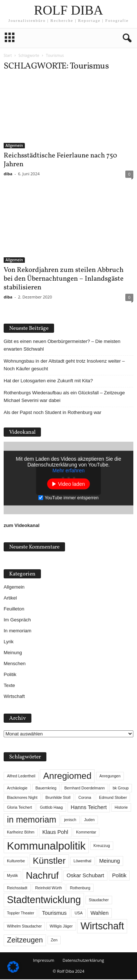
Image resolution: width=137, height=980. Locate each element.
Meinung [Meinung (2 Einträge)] (109, 862)
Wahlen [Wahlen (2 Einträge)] (100, 914)
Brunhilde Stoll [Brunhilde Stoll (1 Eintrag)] (58, 798)
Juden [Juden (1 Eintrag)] (89, 820)
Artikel (10, 599)
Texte (9, 686)
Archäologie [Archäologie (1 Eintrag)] (17, 789)
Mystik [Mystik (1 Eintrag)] (12, 876)
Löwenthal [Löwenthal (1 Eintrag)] (82, 862)
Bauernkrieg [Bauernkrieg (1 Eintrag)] (46, 789)
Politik (10, 675)
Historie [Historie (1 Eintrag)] (121, 808)
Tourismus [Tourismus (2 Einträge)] (54, 914)
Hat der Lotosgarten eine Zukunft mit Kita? (48, 381)
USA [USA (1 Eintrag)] (79, 914)
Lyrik (9, 642)
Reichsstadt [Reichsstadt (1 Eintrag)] (17, 889)
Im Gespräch (17, 620)
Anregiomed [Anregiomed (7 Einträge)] (67, 776)
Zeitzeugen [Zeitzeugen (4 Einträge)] (25, 941)
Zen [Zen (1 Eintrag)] (54, 941)
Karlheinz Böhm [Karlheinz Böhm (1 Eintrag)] (21, 833)
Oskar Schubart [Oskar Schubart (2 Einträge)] (85, 876)
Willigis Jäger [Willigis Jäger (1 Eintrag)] (61, 927)
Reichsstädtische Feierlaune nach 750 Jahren (60, 161)
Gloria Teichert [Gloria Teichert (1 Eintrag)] (20, 808)
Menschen (15, 664)
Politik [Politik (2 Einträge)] (119, 876)
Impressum (43, 961)
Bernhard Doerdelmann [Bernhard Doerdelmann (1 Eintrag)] (85, 789)
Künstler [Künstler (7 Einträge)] (49, 861)
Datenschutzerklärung (83, 961)
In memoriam (18, 631)
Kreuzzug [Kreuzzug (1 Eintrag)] (102, 846)
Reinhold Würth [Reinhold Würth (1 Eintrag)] (48, 889)
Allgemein (14, 146)
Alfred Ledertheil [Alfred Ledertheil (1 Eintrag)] (21, 777)
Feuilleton (14, 610)
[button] (126, 38)
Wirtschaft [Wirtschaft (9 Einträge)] (102, 927)
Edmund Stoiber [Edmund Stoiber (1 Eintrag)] (113, 798)
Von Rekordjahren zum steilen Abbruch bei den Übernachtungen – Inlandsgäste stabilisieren (64, 280)
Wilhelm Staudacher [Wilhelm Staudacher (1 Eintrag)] (24, 927)
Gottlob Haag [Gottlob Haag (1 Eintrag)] (51, 808)
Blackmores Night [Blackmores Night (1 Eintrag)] (22, 798)
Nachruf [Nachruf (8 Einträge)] (42, 876)
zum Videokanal (22, 526)
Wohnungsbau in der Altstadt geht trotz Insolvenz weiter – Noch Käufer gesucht (64, 366)
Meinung (13, 653)
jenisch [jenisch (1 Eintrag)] (70, 820)
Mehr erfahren (69, 471)
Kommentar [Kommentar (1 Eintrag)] (86, 833)
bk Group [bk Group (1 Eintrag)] (121, 789)
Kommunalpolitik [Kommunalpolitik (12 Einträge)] (46, 846)
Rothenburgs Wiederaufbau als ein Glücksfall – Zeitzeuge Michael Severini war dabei (64, 397)
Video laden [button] (72, 484)
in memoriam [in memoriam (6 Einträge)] (32, 820)
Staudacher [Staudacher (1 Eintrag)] (99, 901)
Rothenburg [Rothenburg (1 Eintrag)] (80, 889)
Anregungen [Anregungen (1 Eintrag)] (110, 777)
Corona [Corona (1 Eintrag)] (85, 798)
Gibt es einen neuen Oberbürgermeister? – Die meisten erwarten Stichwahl (62, 346)
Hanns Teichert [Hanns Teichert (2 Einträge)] (89, 808)
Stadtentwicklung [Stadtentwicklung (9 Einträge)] (44, 901)
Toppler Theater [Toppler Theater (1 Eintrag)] (20, 914)
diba (8, 174)
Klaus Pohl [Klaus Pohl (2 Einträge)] (55, 833)
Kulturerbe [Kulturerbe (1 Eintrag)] (16, 862)
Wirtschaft (14, 697)
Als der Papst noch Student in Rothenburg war (52, 413)
